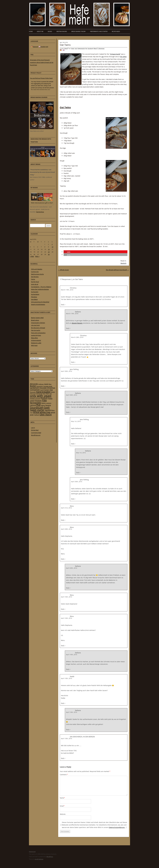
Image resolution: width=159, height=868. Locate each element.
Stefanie (78, 393)
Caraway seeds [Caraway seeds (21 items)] (48, 386)
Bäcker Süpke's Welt (37, 318)
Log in (33, 428)
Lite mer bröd (35, 325)
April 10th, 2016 (66, 678)
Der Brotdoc (35, 277)
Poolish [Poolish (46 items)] (44, 398)
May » (37, 256)
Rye (86, 48)
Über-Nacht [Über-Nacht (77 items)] (46, 414)
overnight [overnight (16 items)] (38, 399)
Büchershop (40, 212)
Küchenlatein (35, 294)
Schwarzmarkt (115, 54)
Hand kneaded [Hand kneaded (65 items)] (43, 392)
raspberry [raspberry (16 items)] (49, 403)
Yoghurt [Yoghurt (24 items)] (37, 415)
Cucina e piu (35, 272)
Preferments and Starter (99, 31)
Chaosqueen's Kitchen (38, 323)
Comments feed (36, 433)
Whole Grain (64, 270)
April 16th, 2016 (66, 597)
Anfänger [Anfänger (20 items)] (41, 384)
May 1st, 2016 (76, 421)
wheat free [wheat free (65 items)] (45, 412)
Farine (33, 279)
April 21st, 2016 (66, 508)
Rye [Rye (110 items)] (38, 405)
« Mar (32, 256)
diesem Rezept (77, 323)
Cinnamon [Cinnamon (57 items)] (35, 390)
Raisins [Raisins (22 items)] (44, 403)
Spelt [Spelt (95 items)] (47, 408)
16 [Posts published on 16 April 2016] (49, 249)
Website (63, 814)
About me (40, 31)
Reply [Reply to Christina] (63, 304)
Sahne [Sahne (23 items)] (43, 405)
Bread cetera (35, 320)
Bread (66, 48)
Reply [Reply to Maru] (63, 520)
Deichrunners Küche (37, 274)
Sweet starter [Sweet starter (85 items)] (37, 410)
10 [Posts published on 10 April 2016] (52, 247)
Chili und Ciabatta (37, 269)
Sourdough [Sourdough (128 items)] (37, 407)
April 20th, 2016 (66, 529)
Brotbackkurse (62, 31)
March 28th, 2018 (77, 337)
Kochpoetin (35, 292)
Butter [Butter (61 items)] (33, 386)
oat (103, 57)
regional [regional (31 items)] (33, 405)
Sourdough (90, 48)
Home (31, 31)
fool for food (35, 282)
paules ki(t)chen (36, 335)
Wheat (95, 48)
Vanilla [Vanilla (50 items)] (48, 410)
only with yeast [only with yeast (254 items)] (41, 396)
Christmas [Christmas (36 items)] (51, 388)
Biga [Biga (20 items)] (50, 384)
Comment (64, 775)
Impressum (32, 852)
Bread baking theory (78, 31)
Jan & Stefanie (39, 859)
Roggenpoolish (81, 48)
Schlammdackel (36, 340)
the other (123, 57)
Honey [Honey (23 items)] (53, 392)
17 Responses (101, 48)
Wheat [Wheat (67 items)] (36, 412)
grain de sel (35, 284)
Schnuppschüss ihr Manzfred (40, 302)
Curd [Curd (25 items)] (42, 390)
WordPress (50, 857)
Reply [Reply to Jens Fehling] (63, 386)
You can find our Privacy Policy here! (41, 78)
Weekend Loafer (36, 343)
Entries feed (35, 430)
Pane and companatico (38, 333)
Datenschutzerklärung (117, 827)
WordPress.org (36, 435)
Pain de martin (36, 330)
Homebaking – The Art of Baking (41, 287)
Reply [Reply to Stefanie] (68, 328)
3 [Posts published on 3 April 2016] (52, 244)
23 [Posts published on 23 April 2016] (49, 252)
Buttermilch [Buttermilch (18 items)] (40, 386)
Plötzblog (34, 297)
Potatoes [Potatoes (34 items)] (38, 401)
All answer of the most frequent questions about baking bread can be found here (42, 62)
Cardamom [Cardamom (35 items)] (34, 388)
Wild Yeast (34, 345)
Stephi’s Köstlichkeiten (38, 304)
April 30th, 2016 (66, 371)
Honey (73, 48)
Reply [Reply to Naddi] (63, 703)
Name (62, 798)
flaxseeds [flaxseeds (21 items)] (33, 392)
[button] (67, 252)
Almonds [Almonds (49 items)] (34, 384)
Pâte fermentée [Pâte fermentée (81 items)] (38, 401)
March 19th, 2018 (67, 290)
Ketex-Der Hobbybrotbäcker (40, 289)
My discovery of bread (38, 328)
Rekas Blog (34, 338)
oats (76, 48)
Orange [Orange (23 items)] (32, 398)
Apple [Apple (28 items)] (46, 384)
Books (50, 31)
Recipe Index (116, 31)
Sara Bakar (34, 299)
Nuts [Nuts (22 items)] (47, 394)
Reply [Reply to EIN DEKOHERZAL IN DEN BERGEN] (63, 758)
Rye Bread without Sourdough (117, 270)
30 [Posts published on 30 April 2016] (49, 254)
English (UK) (43, 47)
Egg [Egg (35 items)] (51, 390)
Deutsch (123, 263)
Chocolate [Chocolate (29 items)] (43, 388)
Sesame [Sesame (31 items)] (48, 405)
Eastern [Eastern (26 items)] (47, 390)
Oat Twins (65, 45)
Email (62, 806)
